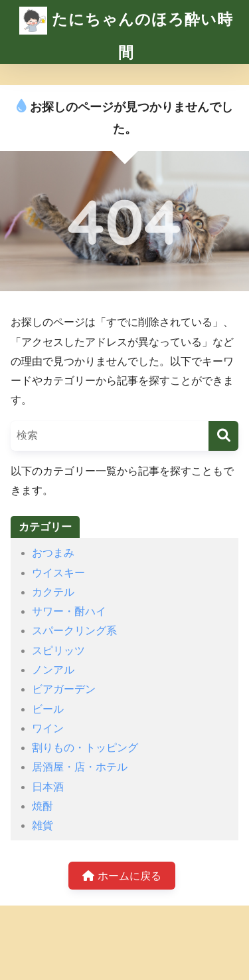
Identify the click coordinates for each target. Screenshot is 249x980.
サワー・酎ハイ (69, 611)
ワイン (48, 728)
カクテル (53, 592)
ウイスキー (58, 573)
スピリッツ (58, 651)
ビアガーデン (64, 689)
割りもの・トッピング (85, 748)
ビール (48, 709)
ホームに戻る (122, 876)
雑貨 (42, 825)
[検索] (223, 436)
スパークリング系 (74, 631)
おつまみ (53, 553)
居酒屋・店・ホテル (80, 767)
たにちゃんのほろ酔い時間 (126, 31)
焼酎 (42, 806)
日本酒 (48, 787)
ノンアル (53, 670)
